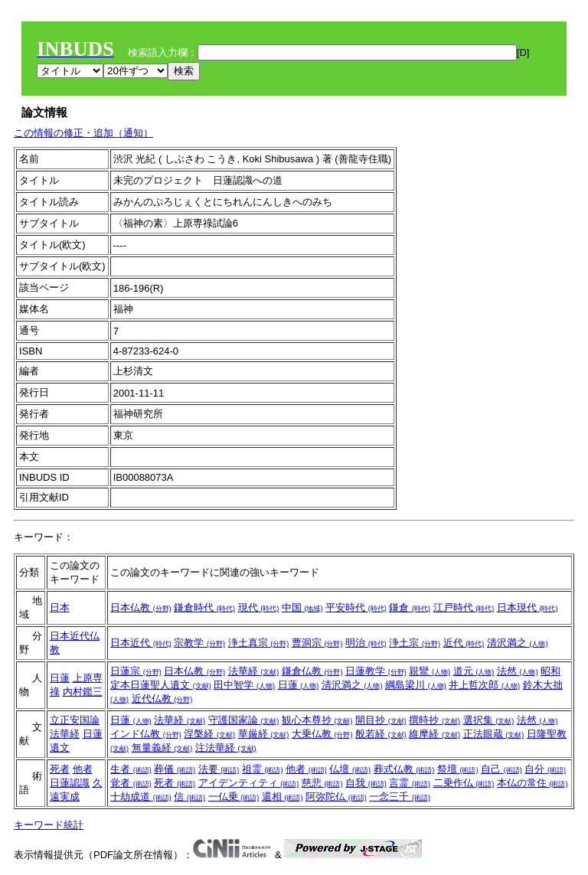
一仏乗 (234, 797)
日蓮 (60, 678)
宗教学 (199, 643)
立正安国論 (75, 720)
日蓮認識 (70, 783)
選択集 (489, 720)
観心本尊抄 (317, 720)
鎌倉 (410, 607)
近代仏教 (162, 699)
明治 (366, 643)
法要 (219, 769)
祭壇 (458, 769)
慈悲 (322, 783)
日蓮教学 (376, 671)
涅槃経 (209, 734)
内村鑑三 (83, 692)
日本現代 (528, 607)
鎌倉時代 (204, 607)
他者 (83, 769)
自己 (501, 769)
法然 (518, 671)
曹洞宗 (317, 643)
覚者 (131, 783)
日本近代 (141, 643)
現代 (259, 607)
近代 (464, 643)
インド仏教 (146, 734)
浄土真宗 (259, 643)
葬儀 (175, 769)
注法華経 (226, 748)
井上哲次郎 (484, 685)
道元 (474, 671)
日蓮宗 (136, 671)
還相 (283, 797)
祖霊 (263, 769)
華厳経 (264, 734)
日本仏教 (141, 607)
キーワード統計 (49, 825)
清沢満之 (518, 643)
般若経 (381, 734)
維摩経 (434, 734)
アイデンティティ (249, 783)
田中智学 (244, 685)
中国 (302, 607)
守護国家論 (244, 720)
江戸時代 (464, 607)
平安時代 (356, 607)
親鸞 (430, 671)
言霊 (410, 783)
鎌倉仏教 (312, 671)
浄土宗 (415, 643)
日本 (60, 607)
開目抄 (381, 720)
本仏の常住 (532, 783)
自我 (366, 783)
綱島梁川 (416, 685)
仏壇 (350, 769)
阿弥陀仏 (336, 797)
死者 (60, 769)
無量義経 (162, 748)
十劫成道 (141, 797)
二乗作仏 (464, 783)
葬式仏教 (404, 769)
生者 (131, 769)
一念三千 (400, 797)
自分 (545, 769)
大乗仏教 (322, 734)
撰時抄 (434, 720)
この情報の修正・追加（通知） (83, 133)
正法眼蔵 (494, 734)
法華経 (254, 671)
